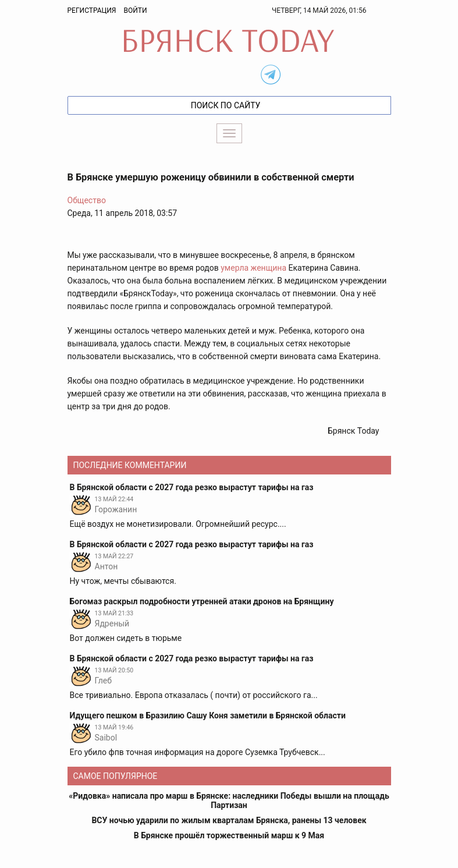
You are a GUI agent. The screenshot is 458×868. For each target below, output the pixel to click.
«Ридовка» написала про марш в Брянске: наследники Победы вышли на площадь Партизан (229, 800)
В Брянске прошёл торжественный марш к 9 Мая (229, 835)
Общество (87, 200)
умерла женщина (253, 268)
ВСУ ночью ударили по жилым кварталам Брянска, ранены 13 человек (229, 820)
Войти (135, 10)
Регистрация (92, 10)
